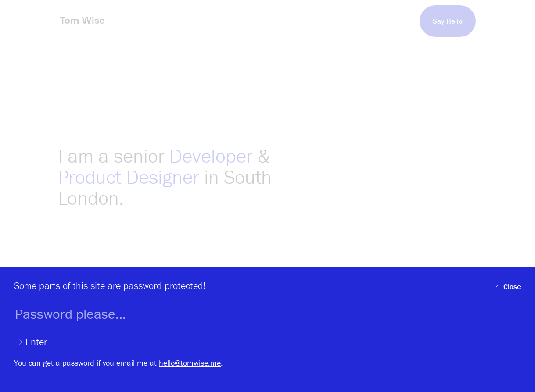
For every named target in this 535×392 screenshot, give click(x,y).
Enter (31, 342)
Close (507, 286)
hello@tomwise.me (190, 363)
